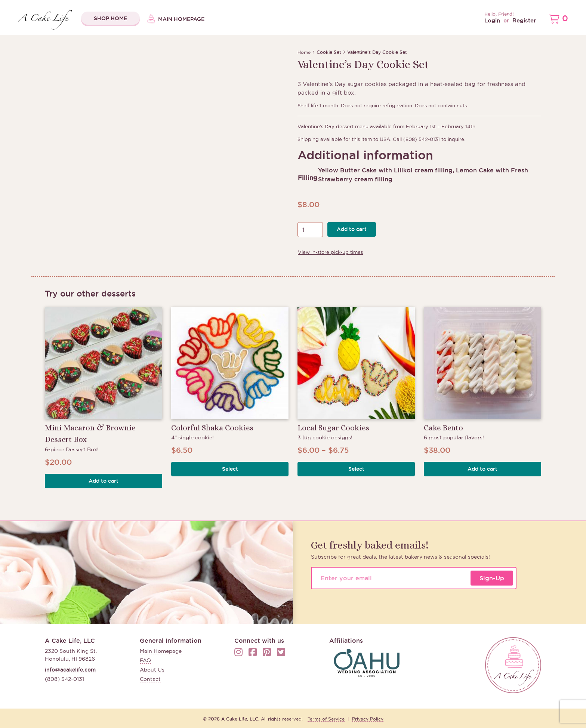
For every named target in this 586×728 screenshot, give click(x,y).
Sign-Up (492, 578)
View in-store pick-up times (330, 252)
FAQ (145, 660)
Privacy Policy (368, 719)
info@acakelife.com (70, 670)
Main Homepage (176, 19)
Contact (150, 679)
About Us (152, 670)
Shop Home (110, 18)
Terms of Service (326, 719)
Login (493, 20)
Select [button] (230, 469)
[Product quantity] (310, 230)
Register (524, 20)
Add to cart (352, 229)
